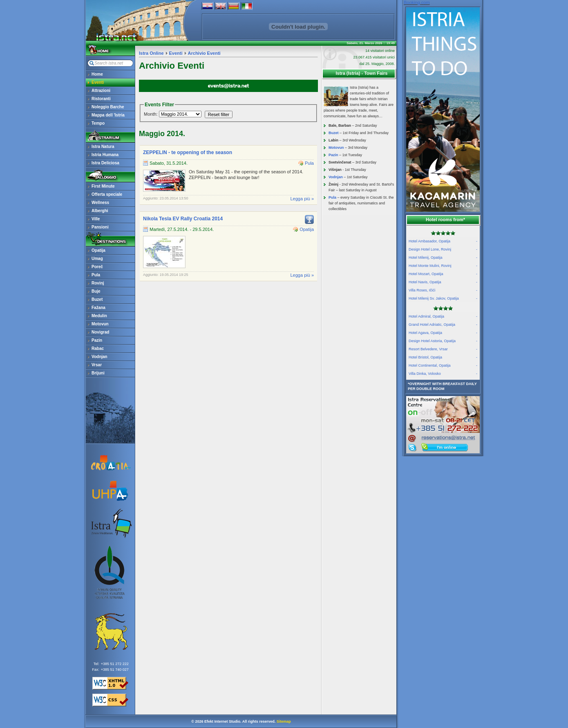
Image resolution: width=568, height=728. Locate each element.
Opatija (98, 250)
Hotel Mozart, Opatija (443, 274)
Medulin (99, 316)
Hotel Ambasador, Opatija (443, 241)
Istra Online (151, 53)
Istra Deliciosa (105, 163)
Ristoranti (101, 99)
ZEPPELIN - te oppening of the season (188, 152)
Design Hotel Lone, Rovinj (443, 249)
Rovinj (98, 283)
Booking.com (417, 2)
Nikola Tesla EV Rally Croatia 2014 (183, 219)
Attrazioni (101, 91)
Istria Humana (105, 155)
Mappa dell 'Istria (108, 115)
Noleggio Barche (108, 107)
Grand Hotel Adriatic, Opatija (443, 325)
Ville (96, 219)
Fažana (98, 308)
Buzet (97, 299)
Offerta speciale (107, 194)
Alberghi (100, 211)
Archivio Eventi (204, 53)
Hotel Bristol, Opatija (443, 357)
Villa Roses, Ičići (443, 290)
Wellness (100, 203)
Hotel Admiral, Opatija (443, 316)
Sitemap (284, 721)
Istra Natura (103, 147)
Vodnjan (100, 357)
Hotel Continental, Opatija (443, 365)
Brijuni (98, 373)
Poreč (97, 267)
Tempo (98, 123)
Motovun (100, 324)
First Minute (103, 186)
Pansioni (100, 227)
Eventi (98, 82)
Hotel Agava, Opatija (443, 333)
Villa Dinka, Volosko (443, 374)
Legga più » (302, 199)
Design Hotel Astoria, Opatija (443, 341)
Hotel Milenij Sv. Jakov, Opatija (443, 298)
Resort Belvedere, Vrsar (443, 349)
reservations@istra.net (443, 420)
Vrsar (97, 365)
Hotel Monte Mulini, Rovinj (443, 266)
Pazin (97, 340)
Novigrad (100, 332)
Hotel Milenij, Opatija (443, 258)
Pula (96, 275)
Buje (96, 291)
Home (97, 74)
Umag (97, 259)
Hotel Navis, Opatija (443, 282)
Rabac (98, 348)
